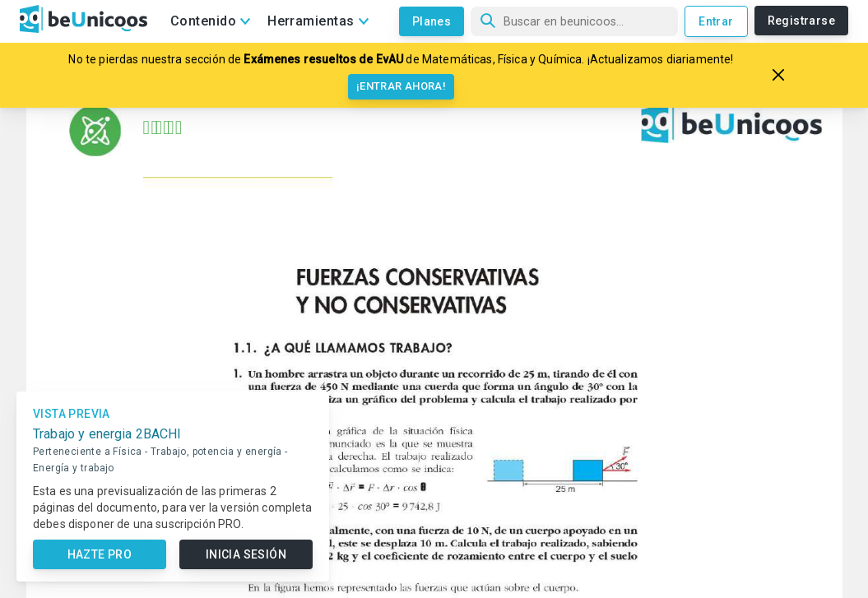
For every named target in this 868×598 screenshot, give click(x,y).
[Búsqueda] (574, 21)
